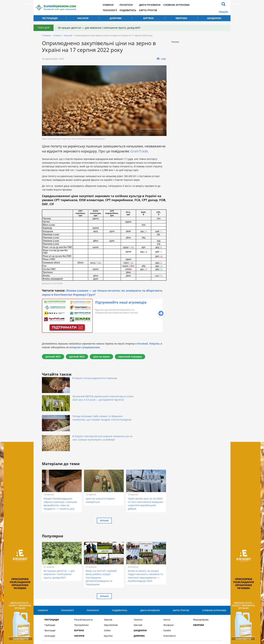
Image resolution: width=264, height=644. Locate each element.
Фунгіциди (50, 582)
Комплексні (170, 587)
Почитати (130, 5)
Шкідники (214, 18)
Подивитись (132, 10)
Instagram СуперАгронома (85, 347)
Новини (111, 5)
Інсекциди (50, 587)
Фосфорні (169, 577)
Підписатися (171, 605)
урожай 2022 (77, 357)
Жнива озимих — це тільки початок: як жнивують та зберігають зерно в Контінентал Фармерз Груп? (97, 292)
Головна (46, 35)
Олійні (107, 582)
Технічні (138, 571)
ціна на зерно (101, 357)
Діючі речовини (154, 5)
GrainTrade (139, 151)
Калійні (167, 582)
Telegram (154, 344)
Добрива (116, 18)
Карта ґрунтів (152, 10)
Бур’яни (148, 18)
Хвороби (181, 18)
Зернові (108, 571)
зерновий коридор (130, 357)
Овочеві (138, 577)
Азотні (167, 571)
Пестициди (50, 18)
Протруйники (81, 577)
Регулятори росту (84, 571)
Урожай (68, 35)
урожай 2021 (53, 357)
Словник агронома (181, 5)
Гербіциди (50, 577)
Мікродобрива (201, 571)
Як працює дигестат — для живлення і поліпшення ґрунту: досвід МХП (100, 28)
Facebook (143, 344)
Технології (113, 10)
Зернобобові (111, 577)
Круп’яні (108, 587)
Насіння (83, 18)
